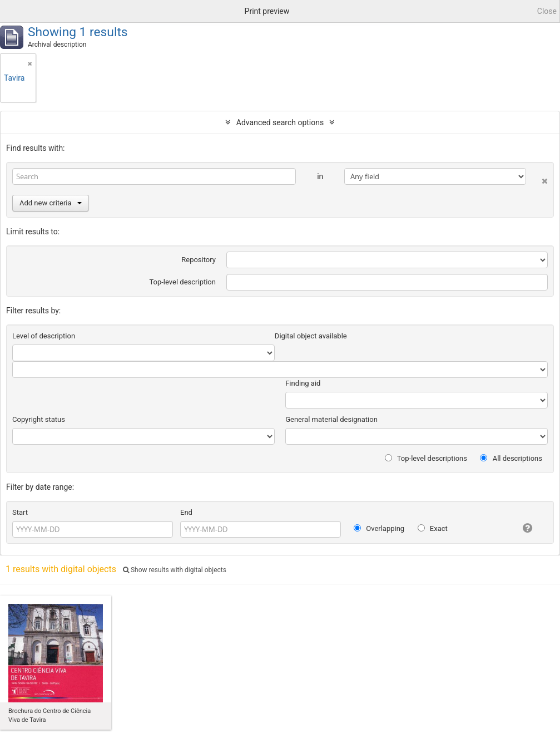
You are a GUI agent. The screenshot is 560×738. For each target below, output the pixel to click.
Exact (433, 528)
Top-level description (182, 282)
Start (20, 512)
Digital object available (311, 336)
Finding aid (303, 383)
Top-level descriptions (426, 458)
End (186, 512)
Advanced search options (280, 122)
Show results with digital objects (175, 570)
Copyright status (39, 419)
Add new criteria (51, 203)
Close (547, 11)
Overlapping (379, 528)
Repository (199, 260)
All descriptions (511, 458)
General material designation (331, 419)
